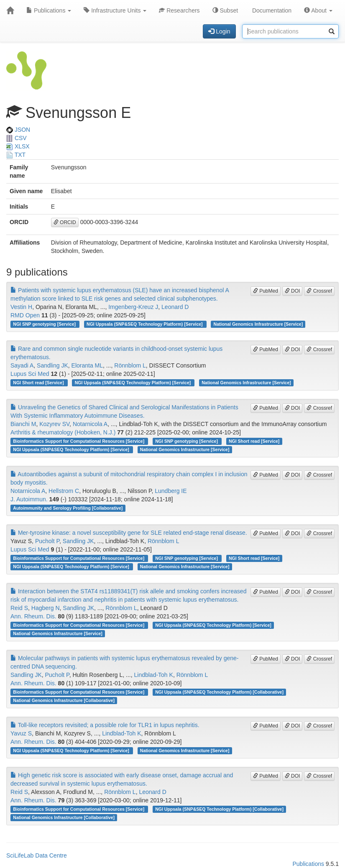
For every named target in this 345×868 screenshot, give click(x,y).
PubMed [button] (266, 291)
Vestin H (21, 307)
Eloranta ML (87, 365)
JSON (18, 130)
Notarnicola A (90, 424)
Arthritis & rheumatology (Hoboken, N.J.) (63, 432)
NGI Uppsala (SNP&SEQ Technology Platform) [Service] (145, 324)
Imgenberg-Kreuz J (133, 307)
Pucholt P (47, 541)
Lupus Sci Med (30, 374)
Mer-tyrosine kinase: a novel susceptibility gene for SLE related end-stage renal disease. (129, 533)
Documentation (271, 10)
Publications (49, 10)
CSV (17, 138)
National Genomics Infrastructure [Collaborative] (64, 700)
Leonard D (175, 307)
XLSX (18, 146)
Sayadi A (22, 365)
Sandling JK (52, 365)
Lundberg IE (171, 491)
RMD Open (25, 315)
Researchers (179, 10)
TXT (16, 155)
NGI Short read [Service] (39, 383)
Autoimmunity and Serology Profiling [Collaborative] (68, 508)
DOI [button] (293, 291)
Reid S (19, 608)
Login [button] (219, 31)
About (318, 10)
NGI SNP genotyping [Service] (45, 324)
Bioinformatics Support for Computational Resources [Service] (79, 441)
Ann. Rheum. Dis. (33, 616)
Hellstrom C (64, 491)
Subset (225, 10)
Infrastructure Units (115, 10)
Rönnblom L (130, 365)
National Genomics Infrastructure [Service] (258, 324)
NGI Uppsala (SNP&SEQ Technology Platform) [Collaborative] (219, 692)
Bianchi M (23, 424)
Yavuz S (21, 733)
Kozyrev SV (54, 424)
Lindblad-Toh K (153, 675)
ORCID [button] (65, 222)
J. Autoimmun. (29, 499)
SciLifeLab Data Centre (37, 855)
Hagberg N (46, 608)
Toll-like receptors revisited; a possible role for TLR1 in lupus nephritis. (105, 725)
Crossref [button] (319, 291)
